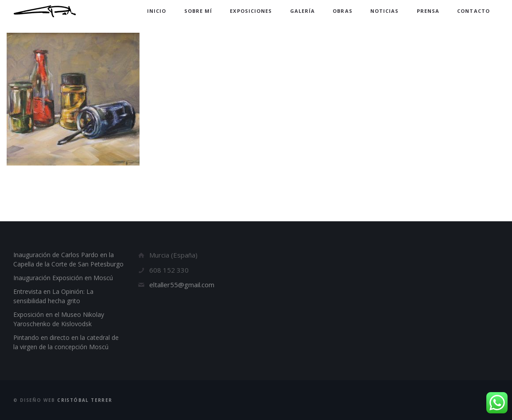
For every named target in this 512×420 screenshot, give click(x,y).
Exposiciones (251, 11)
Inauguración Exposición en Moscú (63, 278)
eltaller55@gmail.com (182, 285)
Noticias (385, 11)
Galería (303, 11)
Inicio (157, 11)
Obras (343, 11)
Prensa (428, 11)
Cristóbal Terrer (85, 400)
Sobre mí (198, 11)
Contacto (473, 11)
